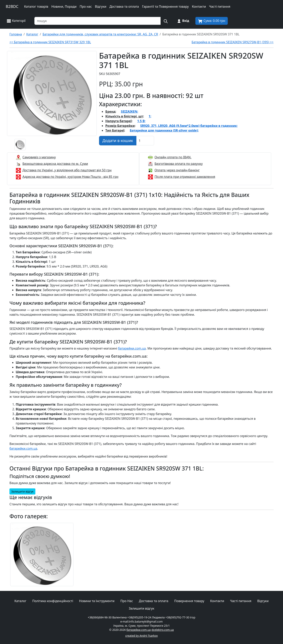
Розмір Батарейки (120, 126)
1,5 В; (141, 121)
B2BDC (12, 6)
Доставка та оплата (124, 6)
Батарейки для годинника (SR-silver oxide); (164, 130)
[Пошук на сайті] (165, 21)
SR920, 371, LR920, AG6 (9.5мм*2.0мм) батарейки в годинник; (189, 126)
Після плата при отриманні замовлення (185, 177)
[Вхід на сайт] (183, 21)
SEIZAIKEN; (130, 112)
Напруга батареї (119, 121)
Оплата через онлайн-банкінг (177, 170)
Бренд (110, 112)
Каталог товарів (36, 6)
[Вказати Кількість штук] (145, 141)
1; (150, 116)
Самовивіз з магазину (39, 157)
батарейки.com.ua (132, 348)
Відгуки (101, 6)
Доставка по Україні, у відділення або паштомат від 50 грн (67, 170)
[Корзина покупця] (212, 21)
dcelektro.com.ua (163, 630)
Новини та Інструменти (97, 601)
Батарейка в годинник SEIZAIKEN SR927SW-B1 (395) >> (233, 42)
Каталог (20, 601)
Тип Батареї (115, 130)
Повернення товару (189, 601)
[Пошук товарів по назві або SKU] (98, 21)
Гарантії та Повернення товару (165, 6)
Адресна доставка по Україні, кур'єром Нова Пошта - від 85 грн (70, 177)
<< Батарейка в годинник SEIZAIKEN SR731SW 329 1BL (50, 42)
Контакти (199, 6)
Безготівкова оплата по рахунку (179, 164)
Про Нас (127, 601)
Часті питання (220, 6)
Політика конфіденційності (53, 601)
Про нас (86, 6)
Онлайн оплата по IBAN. (173, 157)
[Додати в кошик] (118, 141)
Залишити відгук (22, 491)
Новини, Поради (64, 6)
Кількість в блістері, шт (124, 116)
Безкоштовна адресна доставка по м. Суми (55, 164)
